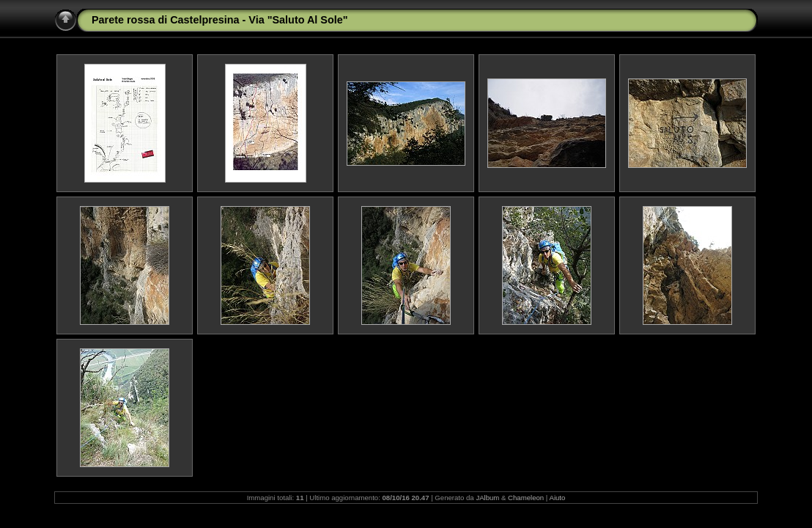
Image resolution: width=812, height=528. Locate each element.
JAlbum (487, 498)
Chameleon (526, 498)
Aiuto (557, 498)
